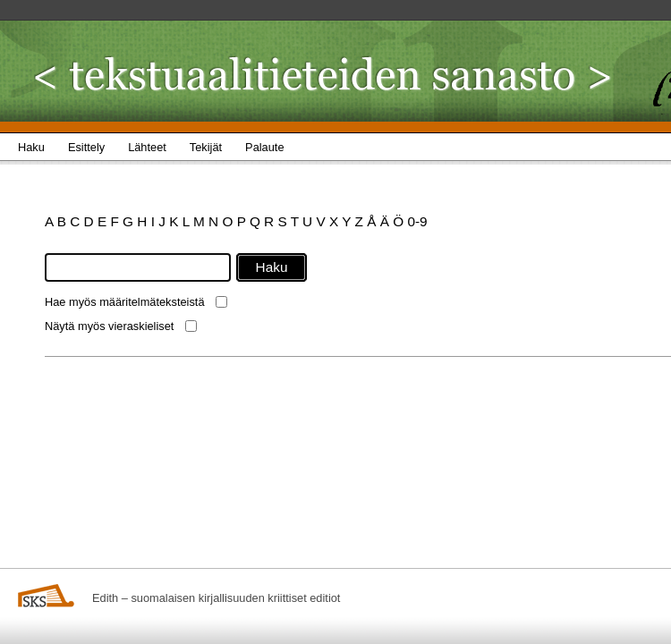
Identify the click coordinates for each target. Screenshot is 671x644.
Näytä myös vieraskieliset (109, 326)
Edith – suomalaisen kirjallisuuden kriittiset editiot (216, 598)
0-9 (417, 221)
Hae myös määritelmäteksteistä (125, 302)
